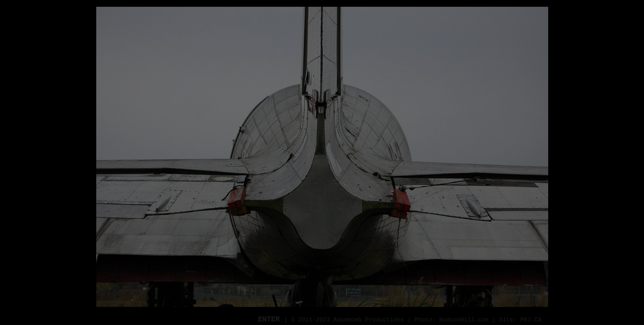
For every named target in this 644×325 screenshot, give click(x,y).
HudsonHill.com (464, 320)
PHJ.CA (531, 320)
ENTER (271, 320)
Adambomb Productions (369, 320)
